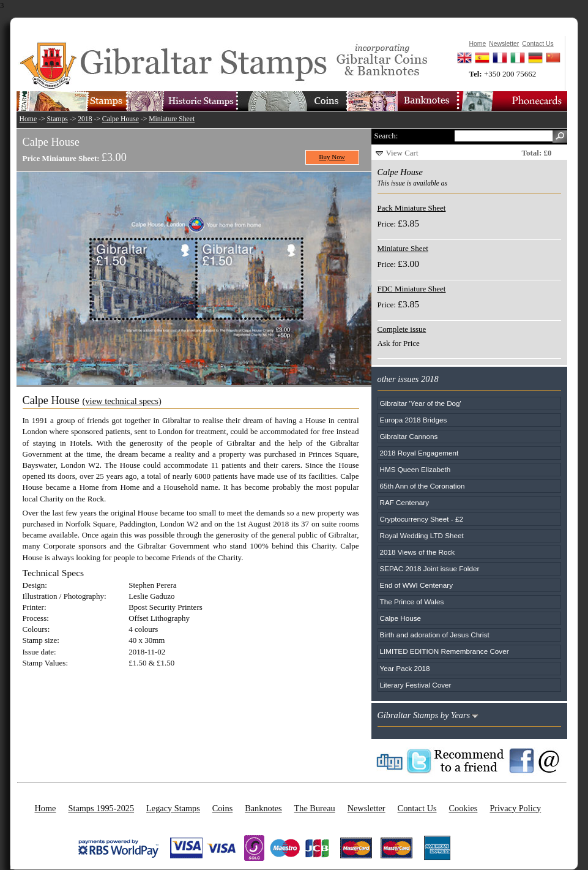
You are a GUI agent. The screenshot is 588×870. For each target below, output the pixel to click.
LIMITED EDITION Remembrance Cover (445, 651)
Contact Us (417, 808)
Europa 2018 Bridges (414, 420)
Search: (386, 136)
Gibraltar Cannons (409, 436)
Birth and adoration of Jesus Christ (435, 635)
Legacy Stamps (173, 808)
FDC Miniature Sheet (412, 289)
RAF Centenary (405, 502)
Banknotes (263, 808)
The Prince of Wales (412, 602)
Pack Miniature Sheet (412, 208)
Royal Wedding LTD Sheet (422, 535)
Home (28, 119)
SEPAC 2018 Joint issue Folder (430, 568)
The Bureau (315, 808)
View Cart (402, 153)
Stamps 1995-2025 (101, 808)
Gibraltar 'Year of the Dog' (421, 403)
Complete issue (402, 329)
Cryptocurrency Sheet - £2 (422, 519)
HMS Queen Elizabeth (415, 469)
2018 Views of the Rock (418, 552)
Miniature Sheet (172, 119)
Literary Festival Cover (416, 685)
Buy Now (332, 157)
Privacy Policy (515, 808)
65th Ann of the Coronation (422, 486)
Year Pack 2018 (405, 668)
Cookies (463, 808)
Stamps (57, 119)
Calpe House (121, 119)
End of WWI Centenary (417, 585)
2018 (85, 119)
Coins (222, 808)
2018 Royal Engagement (419, 453)
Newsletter (367, 808)
